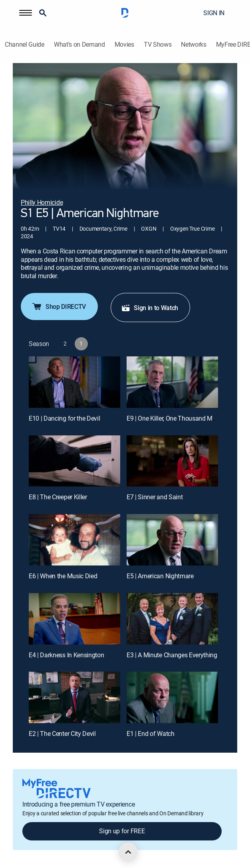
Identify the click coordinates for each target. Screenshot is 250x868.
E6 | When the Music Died (63, 576)
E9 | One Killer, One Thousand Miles (174, 418)
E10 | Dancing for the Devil (64, 418)
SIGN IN (214, 13)
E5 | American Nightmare (160, 576)
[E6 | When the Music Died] (74, 540)
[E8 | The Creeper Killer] (74, 461)
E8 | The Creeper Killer (58, 497)
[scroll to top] (128, 852)
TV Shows (158, 44)
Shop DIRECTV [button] (59, 306)
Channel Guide (25, 44)
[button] (26, 13)
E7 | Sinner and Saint (155, 497)
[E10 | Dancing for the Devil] (74, 382)
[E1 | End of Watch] (172, 697)
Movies (124, 44)
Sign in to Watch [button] (150, 308)
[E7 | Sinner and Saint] (172, 461)
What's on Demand (79, 44)
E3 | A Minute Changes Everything (172, 655)
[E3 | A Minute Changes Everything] (172, 619)
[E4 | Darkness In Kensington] (74, 619)
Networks (193, 44)
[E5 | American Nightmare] (172, 540)
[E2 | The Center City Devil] (74, 697)
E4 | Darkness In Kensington (66, 655)
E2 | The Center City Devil (62, 734)
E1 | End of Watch (151, 734)
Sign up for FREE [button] (122, 831)
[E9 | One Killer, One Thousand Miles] (172, 382)
